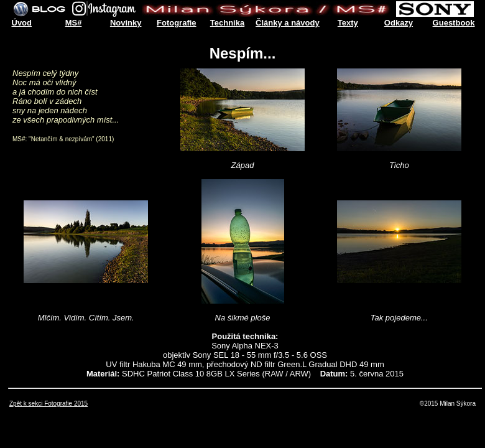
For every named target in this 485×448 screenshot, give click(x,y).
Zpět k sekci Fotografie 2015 (48, 404)
